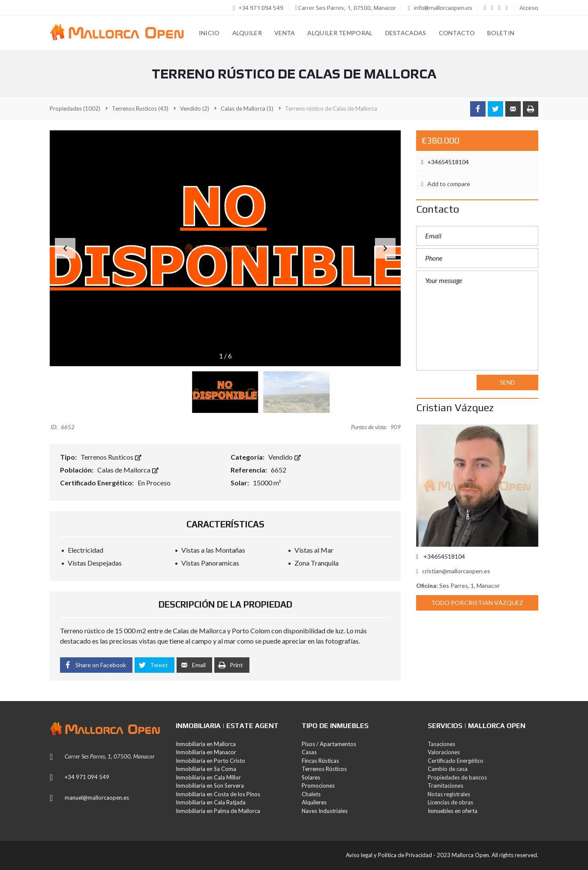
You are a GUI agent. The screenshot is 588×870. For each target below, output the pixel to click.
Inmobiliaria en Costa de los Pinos (218, 794)
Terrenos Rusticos (111, 457)
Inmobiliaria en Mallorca (206, 744)
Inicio (209, 33)
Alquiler (247, 33)
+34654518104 (445, 162)
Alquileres (314, 802)
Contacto (457, 33)
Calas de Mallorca (128, 470)
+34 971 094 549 (258, 8)
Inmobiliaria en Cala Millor (208, 777)
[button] (385, 248)
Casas (309, 752)
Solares (311, 777)
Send (507, 382)
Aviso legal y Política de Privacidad (389, 855)
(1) (247, 108)
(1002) (75, 108)
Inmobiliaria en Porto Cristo (210, 761)
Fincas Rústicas (320, 761)
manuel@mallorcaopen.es (97, 798)
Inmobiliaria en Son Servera (210, 786)
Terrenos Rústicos (324, 769)
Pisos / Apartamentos (329, 744)
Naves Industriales (325, 811)
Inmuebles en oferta (453, 811)
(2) (195, 108)
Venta (285, 33)
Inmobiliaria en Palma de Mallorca (218, 811)
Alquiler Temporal (340, 33)
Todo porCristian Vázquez (477, 603)
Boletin (501, 33)
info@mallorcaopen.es (440, 8)
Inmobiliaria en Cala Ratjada (211, 802)
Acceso (529, 8)
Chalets (311, 794)
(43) (140, 108)
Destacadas (406, 33)
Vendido (285, 457)
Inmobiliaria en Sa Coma (206, 769)
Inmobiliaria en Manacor (206, 752)
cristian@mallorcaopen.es (453, 571)
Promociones (318, 786)
